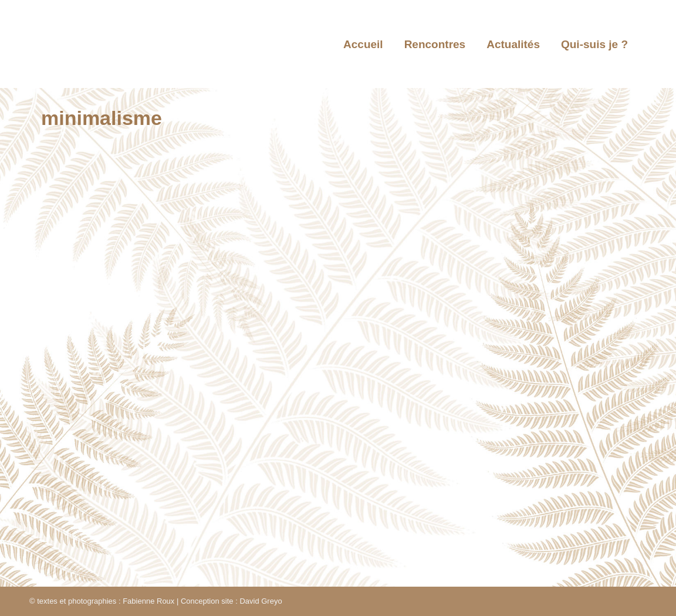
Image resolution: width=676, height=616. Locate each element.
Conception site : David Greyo (231, 601)
